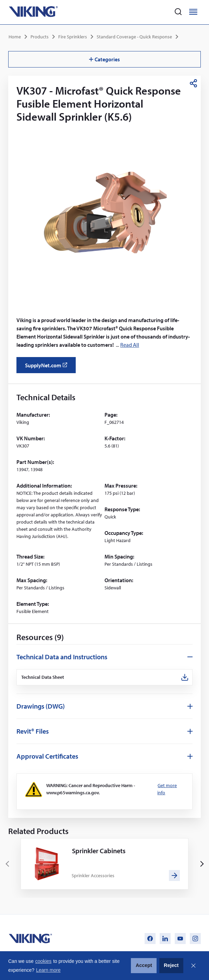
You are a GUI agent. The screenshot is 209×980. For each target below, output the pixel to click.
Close (193, 966)
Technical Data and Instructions (62, 657)
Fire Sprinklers (73, 37)
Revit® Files (33, 731)
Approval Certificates (47, 756)
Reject (171, 965)
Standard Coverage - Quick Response (134, 37)
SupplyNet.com (48, 368)
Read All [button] (130, 345)
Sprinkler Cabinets (99, 851)
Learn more (48, 970)
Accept (144, 965)
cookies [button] (43, 961)
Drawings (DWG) (41, 706)
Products (40, 37)
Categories (104, 59)
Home (15, 37)
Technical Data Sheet (43, 677)
